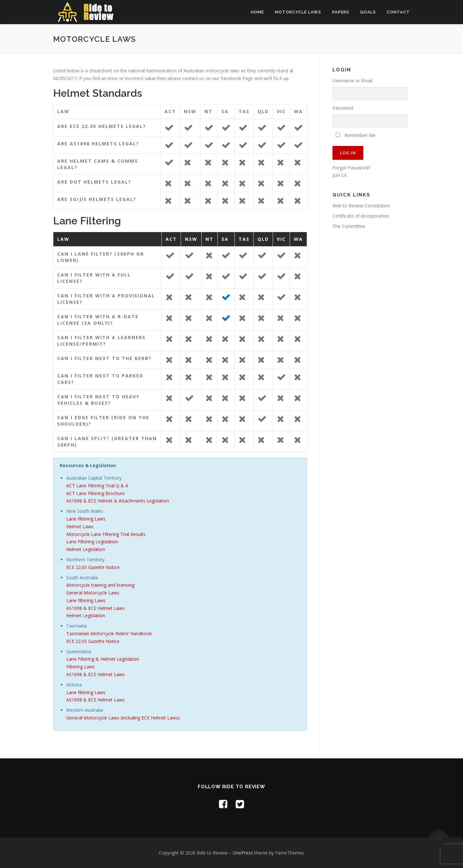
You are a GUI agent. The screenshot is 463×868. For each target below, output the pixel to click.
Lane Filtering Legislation (92, 542)
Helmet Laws (80, 526)
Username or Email (352, 81)
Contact (398, 12)
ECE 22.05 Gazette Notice (93, 567)
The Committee (349, 226)
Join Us (340, 175)
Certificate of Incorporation (361, 216)
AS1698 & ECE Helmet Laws (95, 608)
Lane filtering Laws (86, 519)
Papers (341, 12)
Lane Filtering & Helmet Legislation (103, 659)
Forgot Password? (351, 168)
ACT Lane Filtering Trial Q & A (97, 486)
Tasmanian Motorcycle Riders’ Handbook (109, 633)
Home (257, 12)
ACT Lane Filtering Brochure (95, 493)
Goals (368, 12)
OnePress (243, 853)
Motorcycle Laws (298, 12)
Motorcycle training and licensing (100, 585)
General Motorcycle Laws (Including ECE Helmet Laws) (123, 718)
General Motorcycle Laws (93, 593)
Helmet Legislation (86, 549)
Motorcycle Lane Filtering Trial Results (106, 534)
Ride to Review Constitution (361, 206)
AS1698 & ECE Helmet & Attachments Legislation (118, 501)
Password (343, 108)
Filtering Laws (81, 667)
